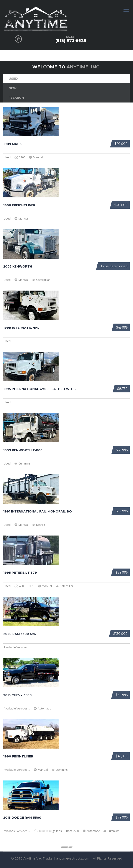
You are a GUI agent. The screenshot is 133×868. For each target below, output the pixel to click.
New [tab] (13, 88)
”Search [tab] (16, 98)
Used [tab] (13, 79)
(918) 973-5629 (71, 41)
